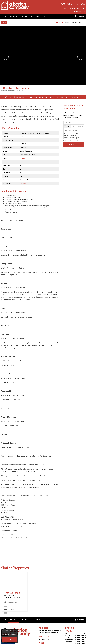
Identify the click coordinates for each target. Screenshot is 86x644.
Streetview (20, 97)
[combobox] (67, 126)
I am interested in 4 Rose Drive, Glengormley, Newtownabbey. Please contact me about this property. (74, 136)
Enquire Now (74, 144)
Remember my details (73, 141)
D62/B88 (23, 183)
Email (62, 97)
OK (10, 640)
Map (10, 97)
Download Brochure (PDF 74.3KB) (42, 97)
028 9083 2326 (72, 4)
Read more (5, 637)
